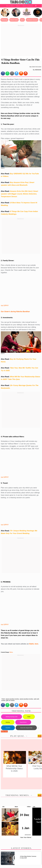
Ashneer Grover (32, 20)
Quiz (18, 6)
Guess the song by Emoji (26, 728)
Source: (3, 168)
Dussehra (8, 728)
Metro (11, 652)
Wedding (4, 20)
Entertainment (28, 6)
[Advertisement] (21, 41)
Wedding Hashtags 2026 (12, 717)
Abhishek (38, 70)
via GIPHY (5, 306)
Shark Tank (14, 20)
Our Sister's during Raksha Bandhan (15, 312)
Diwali (29, 717)
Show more (4, 731)
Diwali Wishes (23, 722)
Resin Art (10, 6)
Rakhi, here (34, 644)
